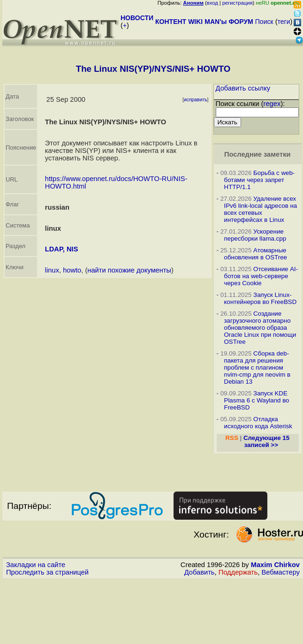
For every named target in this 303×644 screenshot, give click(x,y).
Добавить (200, 572)
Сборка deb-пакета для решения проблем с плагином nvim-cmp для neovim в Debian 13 (258, 367)
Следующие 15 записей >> (266, 441)
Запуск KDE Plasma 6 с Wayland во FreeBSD (257, 400)
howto (72, 270)
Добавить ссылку (243, 88)
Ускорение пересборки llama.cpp (255, 235)
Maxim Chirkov (275, 565)
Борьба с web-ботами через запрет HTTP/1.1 (260, 180)
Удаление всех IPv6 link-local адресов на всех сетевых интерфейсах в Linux (261, 209)
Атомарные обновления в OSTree (256, 254)
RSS (231, 438)
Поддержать (238, 572)
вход (212, 3)
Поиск (264, 22)
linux (52, 270)
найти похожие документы (129, 270)
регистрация (238, 3)
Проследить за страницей (47, 572)
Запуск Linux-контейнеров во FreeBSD (261, 298)
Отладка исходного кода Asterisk (258, 423)
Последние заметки (258, 154)
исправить (196, 100)
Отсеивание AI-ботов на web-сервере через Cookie (261, 276)
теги (284, 22)
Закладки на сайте (36, 565)
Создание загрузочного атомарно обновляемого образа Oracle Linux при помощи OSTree (260, 328)
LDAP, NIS (62, 249)
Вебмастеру (281, 572)
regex (272, 104)
